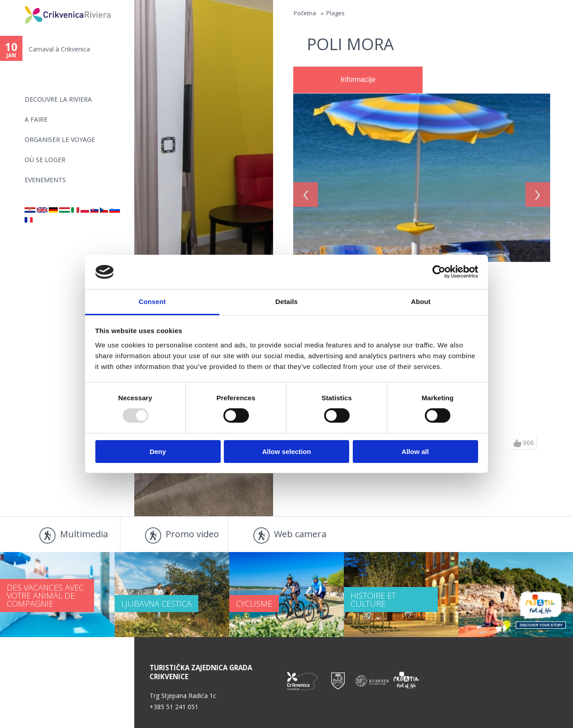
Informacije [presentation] (358, 79)
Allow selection (286, 452)
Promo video (192, 534)
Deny (158, 452)
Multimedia (84, 534)
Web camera (300, 534)
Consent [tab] (152, 302)
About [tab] (421, 302)
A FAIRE (36, 119)
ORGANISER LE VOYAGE (60, 139)
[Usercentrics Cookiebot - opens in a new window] (439, 272)
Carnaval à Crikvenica (59, 49)
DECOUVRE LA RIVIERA (58, 99)
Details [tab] (286, 302)
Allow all (415, 452)
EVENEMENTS (45, 180)
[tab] (358, 80)
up (517, 443)
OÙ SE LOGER (45, 160)
